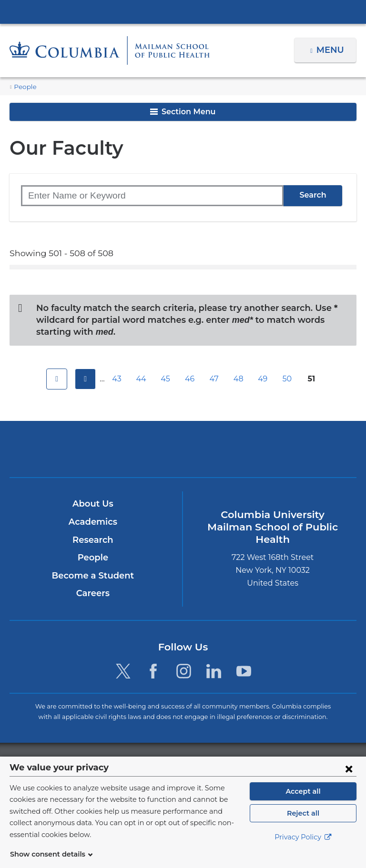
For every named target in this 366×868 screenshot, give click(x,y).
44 (142, 379)
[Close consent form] (349, 780)
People (24, 87)
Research (93, 540)
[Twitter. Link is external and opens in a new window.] (123, 672)
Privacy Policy (303, 849)
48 (240, 379)
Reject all (303, 825)
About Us (93, 504)
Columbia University (202, 762)
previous (84, 379)
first (55, 379)
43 (118, 379)
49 (264, 379)
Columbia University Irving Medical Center (183, 11)
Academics (93, 522)
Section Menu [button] (183, 112)
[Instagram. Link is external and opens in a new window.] (184, 672)
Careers (93, 594)
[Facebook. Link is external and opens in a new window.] (153, 672)
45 (167, 379)
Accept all (303, 803)
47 (215, 379)
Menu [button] (331, 50)
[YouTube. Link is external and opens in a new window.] (244, 672)
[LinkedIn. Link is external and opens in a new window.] (214, 672)
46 (191, 379)
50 (288, 379)
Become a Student (93, 576)
